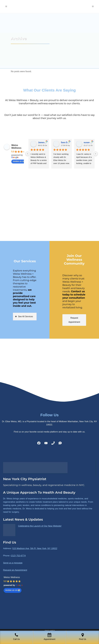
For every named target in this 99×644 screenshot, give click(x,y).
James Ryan (42, 142)
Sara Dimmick (65, 142)
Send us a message (13, 563)
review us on (20, 161)
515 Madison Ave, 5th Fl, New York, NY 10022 (35, 548)
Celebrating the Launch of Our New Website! (40, 526)
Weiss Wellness (16, 147)
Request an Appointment (15, 570)
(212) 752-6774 (18, 556)
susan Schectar (88, 142)
